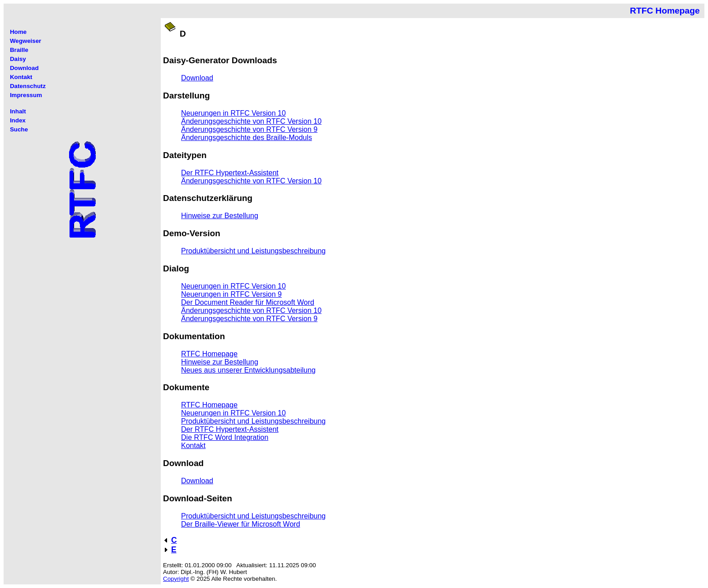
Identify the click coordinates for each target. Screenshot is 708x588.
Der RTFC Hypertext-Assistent (230, 173)
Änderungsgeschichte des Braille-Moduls (247, 138)
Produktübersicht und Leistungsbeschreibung (253, 251)
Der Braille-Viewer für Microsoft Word (240, 524)
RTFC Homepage (209, 354)
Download (197, 78)
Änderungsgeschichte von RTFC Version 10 (251, 121)
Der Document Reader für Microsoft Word (248, 302)
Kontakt (193, 446)
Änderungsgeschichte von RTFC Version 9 (249, 129)
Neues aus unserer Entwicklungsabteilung (248, 370)
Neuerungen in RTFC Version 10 (233, 113)
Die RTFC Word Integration (225, 437)
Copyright (176, 579)
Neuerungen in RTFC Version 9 (231, 294)
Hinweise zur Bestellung (220, 216)
